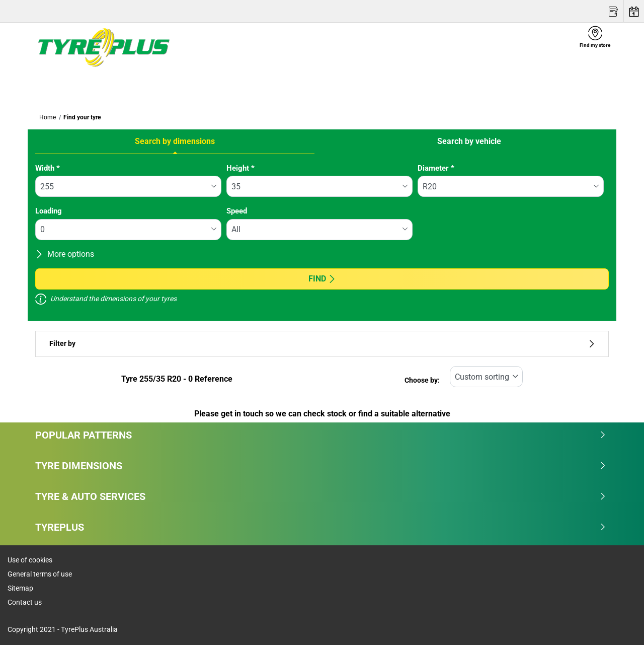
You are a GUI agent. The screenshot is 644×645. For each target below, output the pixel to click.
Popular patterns (321, 435)
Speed (237, 211)
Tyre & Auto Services (321, 496)
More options (65, 254)
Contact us (25, 602)
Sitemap (20, 588)
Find (322, 279)
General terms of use (40, 574)
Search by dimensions (175, 141)
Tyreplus (321, 527)
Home (48, 117)
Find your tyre (82, 117)
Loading (49, 211)
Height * (240, 168)
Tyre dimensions (321, 466)
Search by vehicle (469, 141)
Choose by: (422, 380)
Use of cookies (30, 560)
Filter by (322, 344)
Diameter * (436, 168)
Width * (48, 168)
